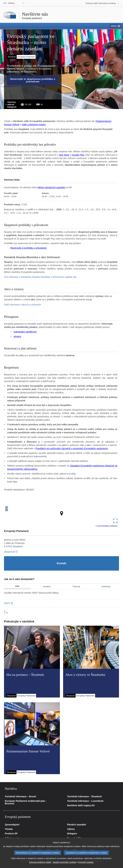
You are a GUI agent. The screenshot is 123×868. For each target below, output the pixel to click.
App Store (64, 155)
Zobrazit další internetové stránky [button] (101, 3)
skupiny (17, 336)
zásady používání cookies (64, 862)
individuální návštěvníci (25, 332)
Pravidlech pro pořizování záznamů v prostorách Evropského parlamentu (72, 448)
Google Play (78, 155)
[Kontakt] (61, 563)
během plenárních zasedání (51, 187)
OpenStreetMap (103, 526)
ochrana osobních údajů (40, 862)
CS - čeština (9, 3)
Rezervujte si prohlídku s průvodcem (29, 248)
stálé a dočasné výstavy (34, 125)
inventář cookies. (86, 862)
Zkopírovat (9, 552)
